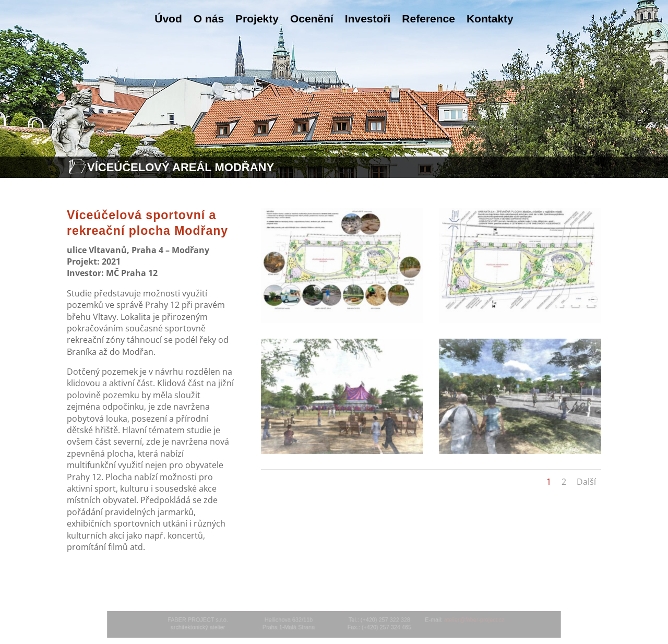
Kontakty (490, 19)
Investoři (368, 19)
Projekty (257, 19)
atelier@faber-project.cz (456, 621)
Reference (428, 19)
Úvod (168, 19)
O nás (209, 19)
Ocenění (312, 19)
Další (586, 482)
